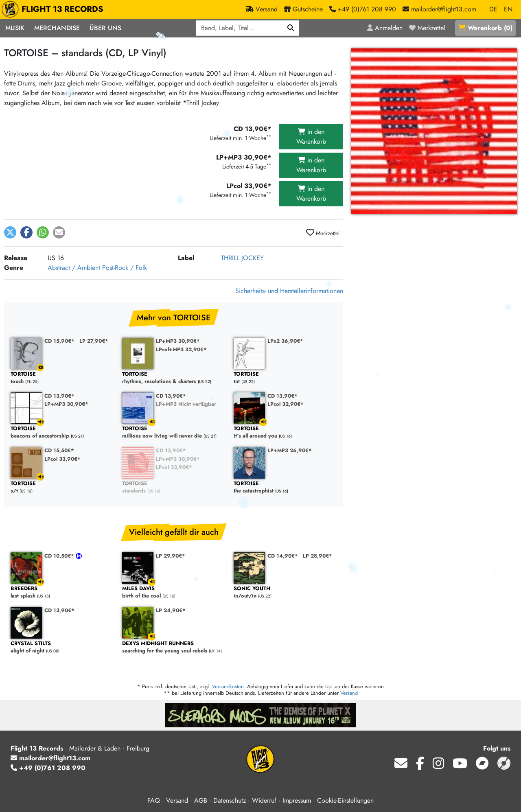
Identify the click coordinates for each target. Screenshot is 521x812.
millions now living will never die (174, 432)
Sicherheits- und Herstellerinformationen (289, 291)
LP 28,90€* (317, 556)
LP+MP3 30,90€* (178, 341)
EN (508, 9)
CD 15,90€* (59, 341)
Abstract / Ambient (74, 268)
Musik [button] (15, 28)
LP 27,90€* (94, 341)
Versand (349, 693)
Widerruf (264, 800)
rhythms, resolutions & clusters (174, 378)
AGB (201, 800)
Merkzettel (323, 233)
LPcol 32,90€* (286, 404)
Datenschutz (230, 800)
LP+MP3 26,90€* (290, 450)
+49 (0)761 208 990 (48, 768)
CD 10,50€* (60, 556)
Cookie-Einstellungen (345, 800)
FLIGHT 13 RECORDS (54, 9)
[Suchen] (291, 28)
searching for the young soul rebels (174, 647)
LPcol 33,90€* (62, 459)
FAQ (154, 800)
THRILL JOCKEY (242, 258)
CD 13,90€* (59, 396)
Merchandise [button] (57, 28)
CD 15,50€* (59, 450)
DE (493, 9)
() (485, 28)
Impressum (297, 800)
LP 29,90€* (171, 556)
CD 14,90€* (283, 556)
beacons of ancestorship (62, 432)
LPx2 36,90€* (285, 341)
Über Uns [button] (105, 28)
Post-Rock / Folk (125, 268)
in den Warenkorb (311, 137)
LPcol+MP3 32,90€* (181, 349)
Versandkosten (228, 686)
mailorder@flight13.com (50, 758)
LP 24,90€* (171, 610)
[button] (10, 232)
